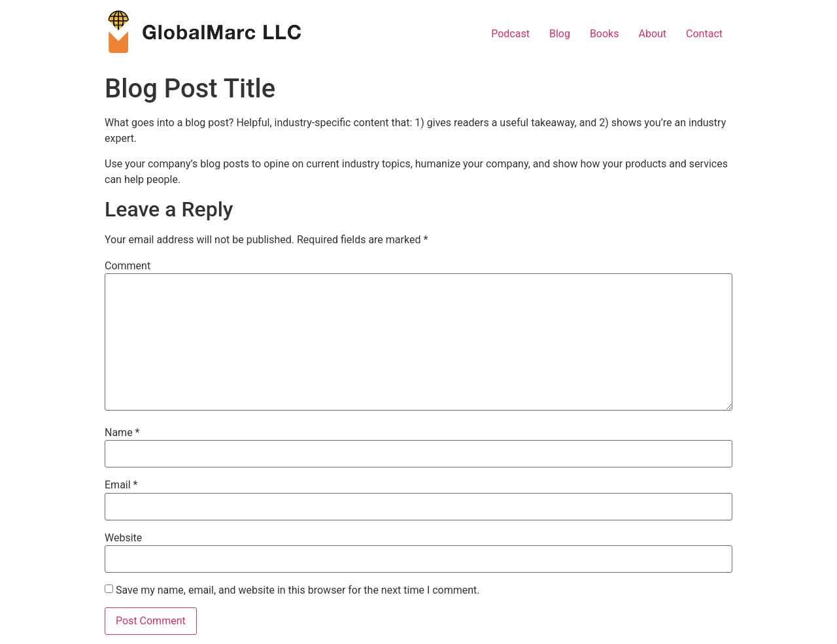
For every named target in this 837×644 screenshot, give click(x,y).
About (652, 34)
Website (123, 538)
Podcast (510, 34)
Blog (560, 34)
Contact (704, 34)
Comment (128, 266)
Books (605, 34)
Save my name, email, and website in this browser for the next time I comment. (298, 590)
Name (122, 433)
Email (121, 485)
